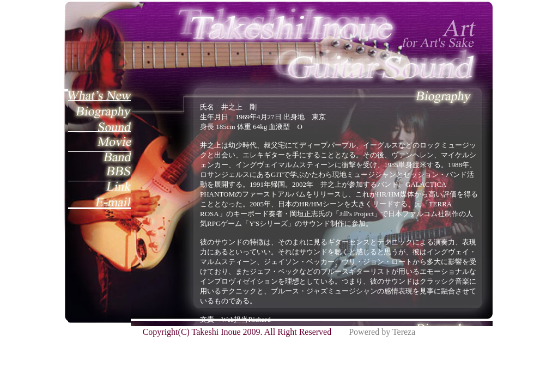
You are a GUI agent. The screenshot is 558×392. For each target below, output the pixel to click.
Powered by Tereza (382, 332)
